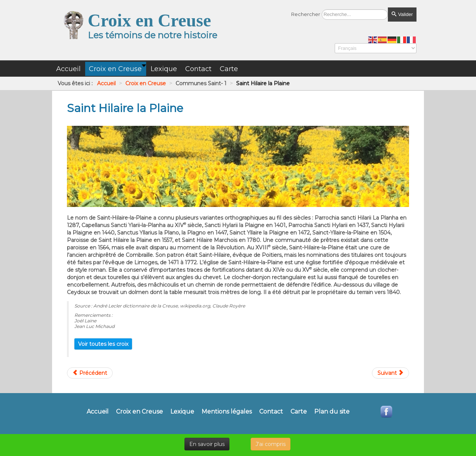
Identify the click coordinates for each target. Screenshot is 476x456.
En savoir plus (207, 444)
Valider (402, 14)
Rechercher (306, 14)
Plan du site (332, 412)
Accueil (98, 412)
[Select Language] (376, 48)
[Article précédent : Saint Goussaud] (90, 373)
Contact (271, 412)
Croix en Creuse (139, 412)
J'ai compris (271, 444)
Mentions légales (227, 412)
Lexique (182, 412)
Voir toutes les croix (103, 344)
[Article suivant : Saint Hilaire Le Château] (390, 373)
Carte (299, 412)
